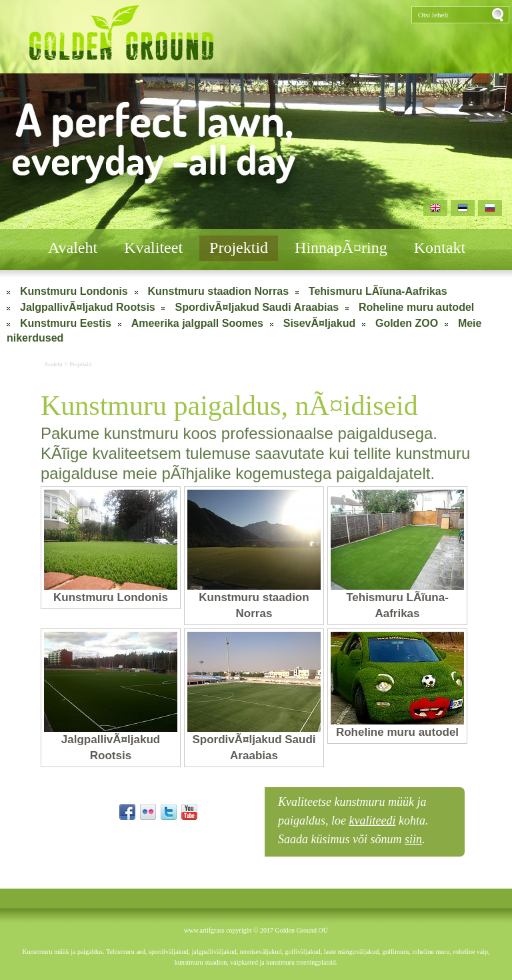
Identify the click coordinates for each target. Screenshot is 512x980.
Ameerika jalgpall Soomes (197, 323)
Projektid (239, 248)
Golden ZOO (407, 323)
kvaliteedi (373, 821)
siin (413, 839)
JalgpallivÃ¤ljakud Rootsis (88, 307)
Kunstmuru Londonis (74, 291)
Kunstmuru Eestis (66, 323)
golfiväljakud (302, 952)
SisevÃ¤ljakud (320, 323)
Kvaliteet (153, 248)
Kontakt (440, 248)
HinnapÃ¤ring (341, 248)
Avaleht (73, 248)
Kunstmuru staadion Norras (219, 291)
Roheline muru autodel (416, 307)
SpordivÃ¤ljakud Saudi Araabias (257, 307)
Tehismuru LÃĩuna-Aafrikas (378, 291)
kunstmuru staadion (201, 962)
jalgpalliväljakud (214, 952)
